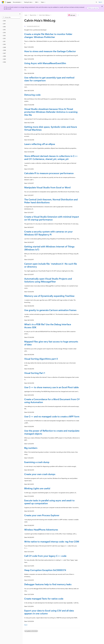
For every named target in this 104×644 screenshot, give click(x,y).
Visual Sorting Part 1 (35, 373)
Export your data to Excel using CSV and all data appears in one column (49, 612)
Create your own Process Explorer (42, 515)
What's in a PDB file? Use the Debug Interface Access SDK (48, 326)
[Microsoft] (3, 2)
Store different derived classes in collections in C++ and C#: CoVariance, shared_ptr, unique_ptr (51, 157)
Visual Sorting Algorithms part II (41, 359)
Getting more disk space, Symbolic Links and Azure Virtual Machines (51, 128)
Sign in (100, 2)
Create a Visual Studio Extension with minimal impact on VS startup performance (52, 218)
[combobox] (11, 17)
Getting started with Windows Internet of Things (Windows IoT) (49, 248)
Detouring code (32, 95)
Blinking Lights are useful (37, 488)
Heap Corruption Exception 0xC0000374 (45, 570)
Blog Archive (33, 15)
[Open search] (96, 2)
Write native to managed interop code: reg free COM (52, 541)
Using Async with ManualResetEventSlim (45, 63)
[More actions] (78, 15)
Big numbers (31, 448)
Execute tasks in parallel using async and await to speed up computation (49, 502)
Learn (26, 15)
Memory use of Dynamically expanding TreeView (49, 296)
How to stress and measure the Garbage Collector (50, 51)
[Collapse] (20, 14)
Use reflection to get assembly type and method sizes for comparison (49, 79)
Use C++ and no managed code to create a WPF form (52, 416)
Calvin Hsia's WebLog (44, 15)
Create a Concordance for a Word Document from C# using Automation (52, 401)
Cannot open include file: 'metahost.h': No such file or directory (51, 265)
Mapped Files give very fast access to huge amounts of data (51, 343)
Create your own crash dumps (40, 474)
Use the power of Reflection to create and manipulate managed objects (52, 432)
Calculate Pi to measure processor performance (49, 173)
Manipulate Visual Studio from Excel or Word (47, 187)
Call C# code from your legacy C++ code (45, 556)
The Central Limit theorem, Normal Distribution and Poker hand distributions (51, 201)
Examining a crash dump (37, 462)
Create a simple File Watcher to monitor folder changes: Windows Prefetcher (48, 35)
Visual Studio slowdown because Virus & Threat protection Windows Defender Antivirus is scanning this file (51, 112)
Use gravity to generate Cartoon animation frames (50, 310)
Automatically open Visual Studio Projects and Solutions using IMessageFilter (48, 280)
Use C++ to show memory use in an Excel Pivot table (51, 387)
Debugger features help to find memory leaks (48, 584)
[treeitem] (11, 21)
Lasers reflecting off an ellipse (40, 144)
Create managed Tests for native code (44, 599)
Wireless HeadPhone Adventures (41, 530)
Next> (26, 625)
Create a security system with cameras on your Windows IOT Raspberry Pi (48, 233)
